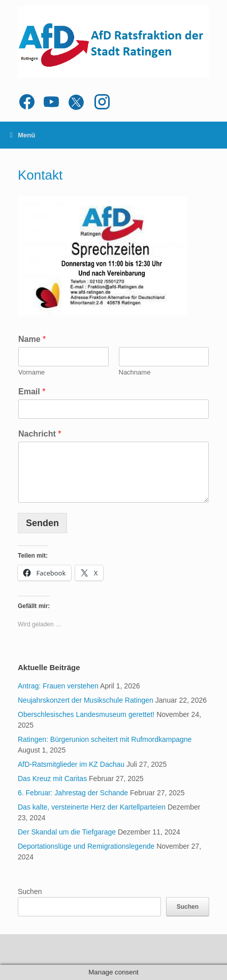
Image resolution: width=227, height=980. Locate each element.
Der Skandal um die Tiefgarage (67, 832)
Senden (42, 523)
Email (32, 392)
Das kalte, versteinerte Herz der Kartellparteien (92, 807)
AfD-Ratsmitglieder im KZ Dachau (71, 764)
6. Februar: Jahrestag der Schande (73, 793)
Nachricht (40, 434)
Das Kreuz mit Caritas (52, 779)
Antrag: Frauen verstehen (58, 686)
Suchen (30, 891)
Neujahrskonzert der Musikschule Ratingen (86, 700)
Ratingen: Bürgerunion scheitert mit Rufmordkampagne (105, 739)
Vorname (31, 372)
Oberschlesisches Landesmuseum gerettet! (86, 714)
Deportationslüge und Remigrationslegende (86, 846)
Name (32, 339)
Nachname (135, 372)
